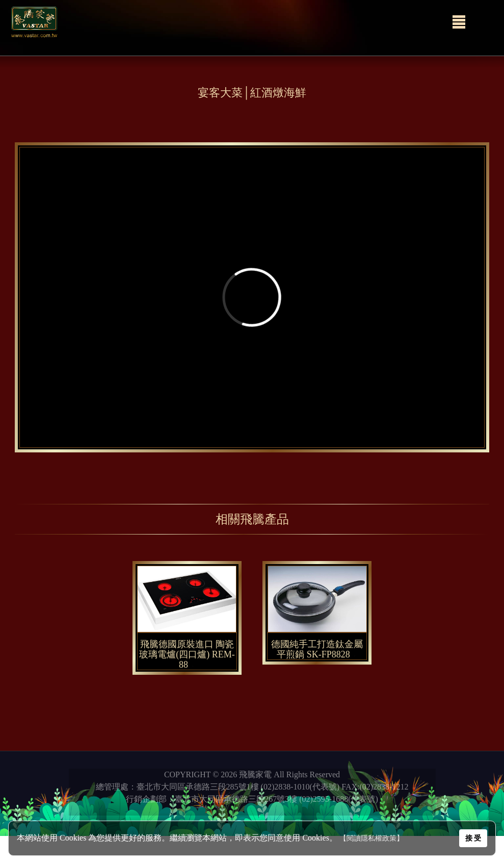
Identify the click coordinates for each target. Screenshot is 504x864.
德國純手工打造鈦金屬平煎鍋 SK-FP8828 (317, 649)
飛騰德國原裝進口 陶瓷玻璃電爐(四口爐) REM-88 (187, 654)
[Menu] (459, 22)
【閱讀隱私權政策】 (372, 838)
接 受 (473, 838)
